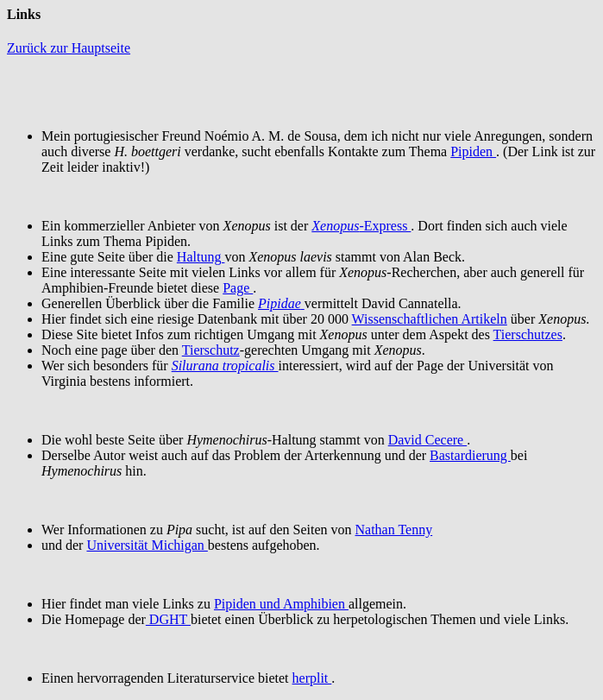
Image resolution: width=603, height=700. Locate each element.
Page (238, 288)
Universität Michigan (147, 545)
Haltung (201, 257)
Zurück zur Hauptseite (69, 48)
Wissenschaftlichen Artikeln (430, 319)
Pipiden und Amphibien (281, 604)
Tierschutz (211, 350)
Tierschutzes (528, 334)
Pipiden (473, 151)
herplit (312, 678)
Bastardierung (470, 455)
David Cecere (428, 440)
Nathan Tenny (394, 530)
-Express (361, 226)
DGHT (168, 619)
